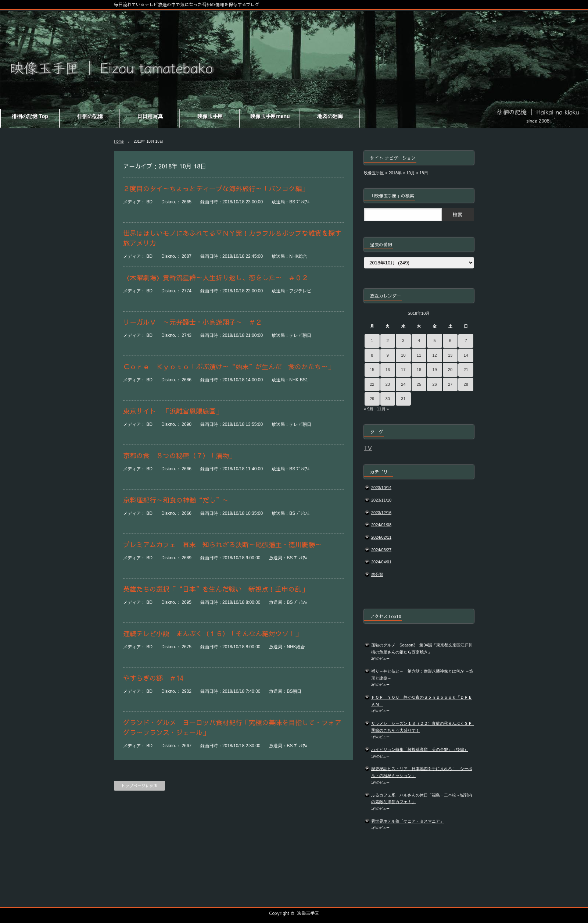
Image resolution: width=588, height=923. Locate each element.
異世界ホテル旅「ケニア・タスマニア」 (408, 821)
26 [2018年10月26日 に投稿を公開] (434, 384)
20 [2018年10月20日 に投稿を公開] (450, 370)
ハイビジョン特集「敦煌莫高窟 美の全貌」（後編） (420, 749)
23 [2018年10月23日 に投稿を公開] (388, 384)
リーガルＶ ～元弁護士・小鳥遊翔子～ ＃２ (196, 322)
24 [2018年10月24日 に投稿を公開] (403, 384)
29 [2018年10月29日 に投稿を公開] (372, 399)
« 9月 (369, 409)
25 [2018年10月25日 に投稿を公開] (419, 384)
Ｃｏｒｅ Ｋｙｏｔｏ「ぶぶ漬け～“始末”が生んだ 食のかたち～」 (229, 366)
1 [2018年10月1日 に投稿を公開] (372, 341)
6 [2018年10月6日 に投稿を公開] (450, 341)
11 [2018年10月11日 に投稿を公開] (419, 355)
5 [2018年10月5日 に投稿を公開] (434, 341)
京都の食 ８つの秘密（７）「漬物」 (179, 455)
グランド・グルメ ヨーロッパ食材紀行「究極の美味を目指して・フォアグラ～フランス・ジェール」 (232, 727)
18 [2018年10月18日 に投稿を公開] (419, 370)
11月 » (383, 409)
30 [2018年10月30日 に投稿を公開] (388, 399)
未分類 (377, 574)
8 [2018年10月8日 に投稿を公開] (372, 355)
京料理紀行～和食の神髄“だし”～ (176, 500)
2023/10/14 (381, 488)
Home (119, 141)
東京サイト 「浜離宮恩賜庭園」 (173, 411)
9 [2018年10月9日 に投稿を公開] (388, 355)
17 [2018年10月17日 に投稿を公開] (403, 370)
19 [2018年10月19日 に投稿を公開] (434, 370)
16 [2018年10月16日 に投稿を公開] (388, 370)
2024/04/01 (381, 562)
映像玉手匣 (308, 913)
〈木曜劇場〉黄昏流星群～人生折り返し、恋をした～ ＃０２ (226, 277)
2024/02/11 (381, 537)
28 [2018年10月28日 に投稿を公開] (466, 384)
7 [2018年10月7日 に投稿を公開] (466, 341)
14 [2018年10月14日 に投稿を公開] (466, 355)
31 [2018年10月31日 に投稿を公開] (403, 399)
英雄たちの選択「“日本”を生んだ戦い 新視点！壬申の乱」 (222, 589)
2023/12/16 (381, 513)
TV (368, 448)
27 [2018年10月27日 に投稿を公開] (450, 384)
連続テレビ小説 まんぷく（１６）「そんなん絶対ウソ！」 (212, 633)
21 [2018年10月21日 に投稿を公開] (466, 370)
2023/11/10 (381, 500)
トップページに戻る (139, 786)
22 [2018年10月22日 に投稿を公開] (372, 384)
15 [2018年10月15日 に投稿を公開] (372, 370)
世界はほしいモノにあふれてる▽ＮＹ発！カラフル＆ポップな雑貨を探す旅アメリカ (232, 238)
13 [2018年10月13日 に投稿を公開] (450, 355)
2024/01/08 (381, 525)
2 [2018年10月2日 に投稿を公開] (388, 341)
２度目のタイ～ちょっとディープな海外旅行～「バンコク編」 (216, 188)
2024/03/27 (381, 550)
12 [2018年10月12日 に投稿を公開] (434, 355)
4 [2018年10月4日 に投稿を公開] (419, 341)
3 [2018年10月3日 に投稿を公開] (403, 341)
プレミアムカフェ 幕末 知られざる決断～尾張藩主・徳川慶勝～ (222, 544)
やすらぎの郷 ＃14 (153, 678)
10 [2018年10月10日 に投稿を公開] (403, 355)
